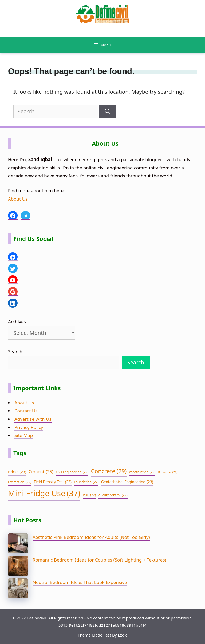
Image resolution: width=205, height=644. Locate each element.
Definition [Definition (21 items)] (167, 472)
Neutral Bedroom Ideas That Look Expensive (80, 582)
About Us (18, 199)
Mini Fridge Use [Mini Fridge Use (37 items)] (44, 493)
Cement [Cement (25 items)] (41, 472)
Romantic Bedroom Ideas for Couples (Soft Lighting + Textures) (99, 560)
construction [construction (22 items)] (142, 472)
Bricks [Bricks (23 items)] (17, 472)
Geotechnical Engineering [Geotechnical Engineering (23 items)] (127, 482)
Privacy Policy (29, 427)
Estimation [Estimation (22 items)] (20, 482)
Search (15, 351)
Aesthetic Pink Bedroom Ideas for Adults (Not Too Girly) (91, 537)
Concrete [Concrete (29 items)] (109, 471)
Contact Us (26, 411)
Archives (17, 322)
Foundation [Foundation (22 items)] (86, 482)
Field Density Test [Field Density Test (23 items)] (53, 482)
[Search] (108, 112)
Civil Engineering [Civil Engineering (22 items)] (72, 472)
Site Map (24, 435)
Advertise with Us (33, 419)
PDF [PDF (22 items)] (89, 495)
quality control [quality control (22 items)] (113, 495)
